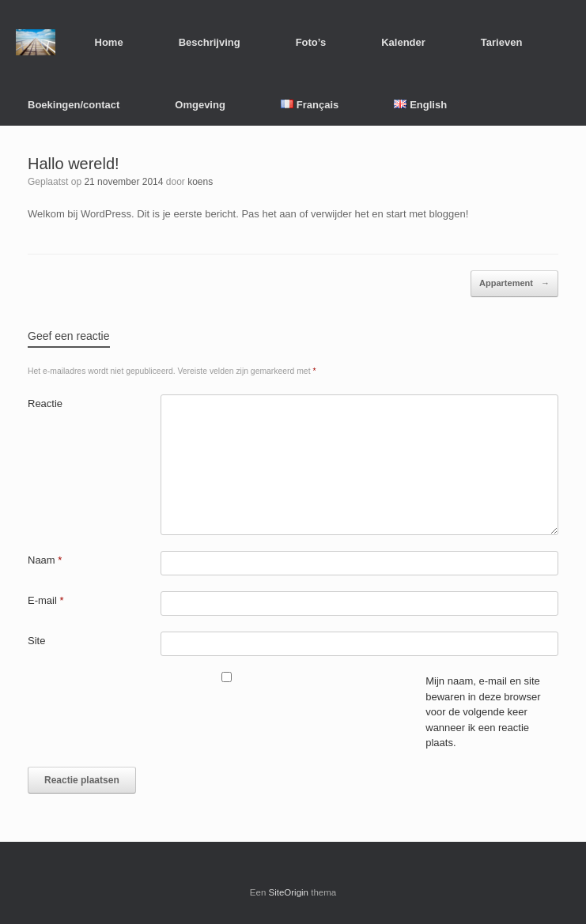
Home (109, 42)
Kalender (403, 42)
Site (36, 641)
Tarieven (502, 42)
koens (200, 182)
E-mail (46, 600)
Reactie (45, 404)
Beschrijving (210, 42)
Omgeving (200, 105)
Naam (45, 560)
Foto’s (311, 42)
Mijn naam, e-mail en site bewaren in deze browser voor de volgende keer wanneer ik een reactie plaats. (483, 712)
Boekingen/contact (74, 105)
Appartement (514, 284)
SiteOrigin (289, 892)
